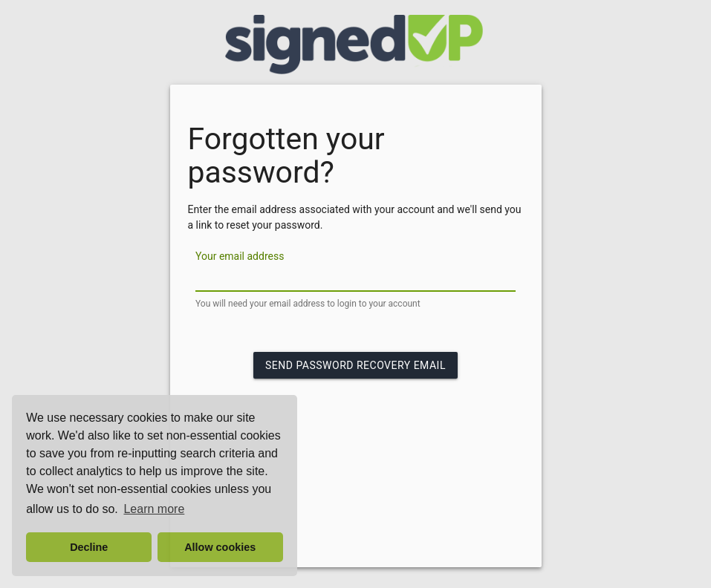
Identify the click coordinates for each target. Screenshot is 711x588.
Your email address (240, 256)
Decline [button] (89, 547)
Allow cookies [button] (220, 547)
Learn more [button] (154, 509)
